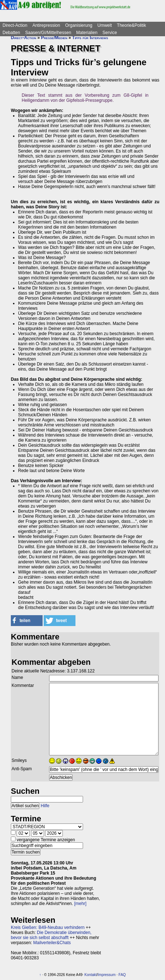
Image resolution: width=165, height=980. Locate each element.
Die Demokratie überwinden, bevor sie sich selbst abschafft (51, 935)
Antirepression (46, 25)
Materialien (87, 33)
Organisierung (79, 25)
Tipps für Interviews (90, 38)
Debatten (11, 33)
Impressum (107, 975)
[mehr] (80, 904)
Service (110, 33)
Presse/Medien (54, 38)
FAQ (122, 975)
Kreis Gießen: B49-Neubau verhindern (48, 927)
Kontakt (91, 975)
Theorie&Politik (132, 25)
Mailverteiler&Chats (52, 943)
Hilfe (45, 806)
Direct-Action (15, 25)
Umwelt (105, 25)
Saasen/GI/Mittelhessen (48, 33)
